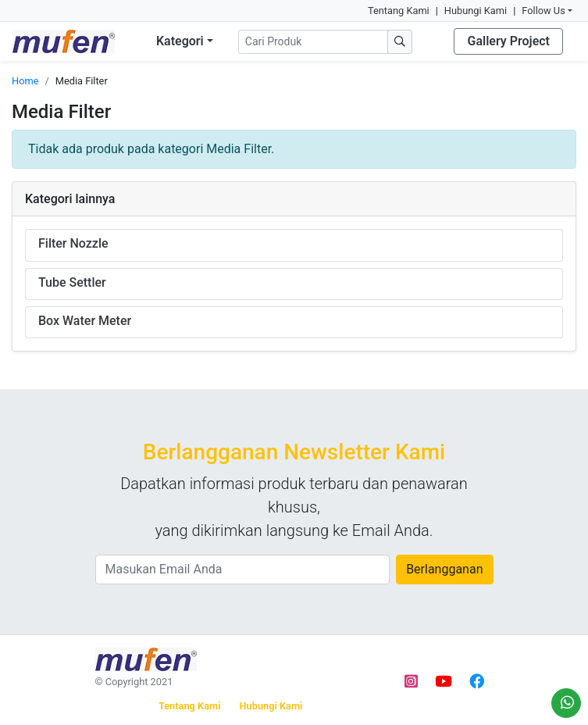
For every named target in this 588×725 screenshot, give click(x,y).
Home (25, 81)
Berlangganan (444, 569)
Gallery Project (508, 41)
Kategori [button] (180, 41)
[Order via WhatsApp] (566, 703)
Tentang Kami (399, 11)
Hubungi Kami (476, 11)
